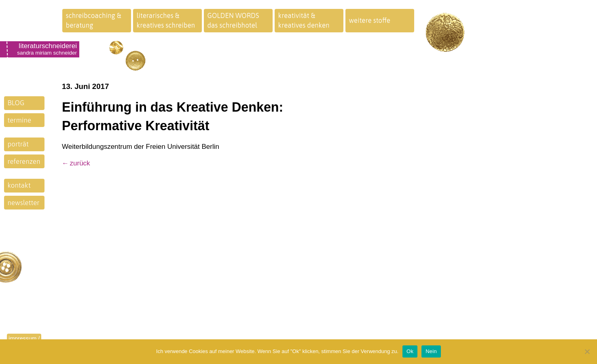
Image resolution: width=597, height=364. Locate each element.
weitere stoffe (370, 20)
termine (20, 120)
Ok (410, 351)
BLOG (16, 103)
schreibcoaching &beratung (94, 20)
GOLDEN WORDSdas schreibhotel (233, 20)
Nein (431, 351)
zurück (80, 163)
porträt (18, 144)
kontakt (19, 185)
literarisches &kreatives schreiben (166, 20)
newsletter (24, 203)
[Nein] (587, 351)
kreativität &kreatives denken (304, 20)
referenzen (24, 161)
